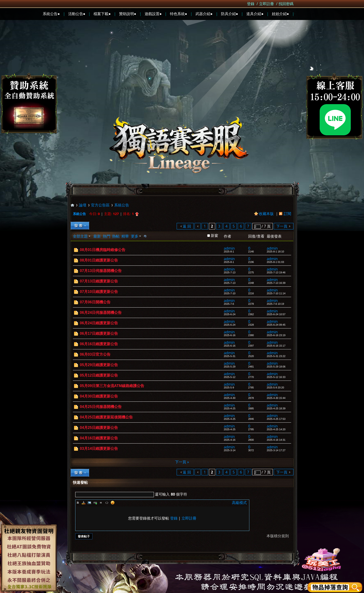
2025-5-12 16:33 (276, 377)
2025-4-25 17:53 (276, 419)
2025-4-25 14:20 (276, 429)
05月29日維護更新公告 (99, 365)
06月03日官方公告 (95, 354)
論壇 (83, 205)
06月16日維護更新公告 (99, 344)
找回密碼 (286, 4)
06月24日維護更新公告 (99, 323)
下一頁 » (182, 462)
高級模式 (239, 503)
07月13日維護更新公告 (99, 281)
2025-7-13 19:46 (276, 272)
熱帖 (116, 236)
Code (107, 503)
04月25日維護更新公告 (99, 428)
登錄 (251, 4)
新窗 (214, 235)
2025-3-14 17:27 (276, 450)
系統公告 (122, 205)
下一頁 (282, 226)
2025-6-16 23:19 (276, 335)
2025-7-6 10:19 (275, 304)
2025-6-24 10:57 (276, 314)
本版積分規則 (278, 536)
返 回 (187, 226)
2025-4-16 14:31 (276, 440)
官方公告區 (100, 205)
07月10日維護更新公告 (99, 292)
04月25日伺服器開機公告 (101, 407)
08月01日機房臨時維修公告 (103, 250)
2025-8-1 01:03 (275, 262)
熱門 (107, 236)
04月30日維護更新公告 (99, 396)
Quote (101, 503)
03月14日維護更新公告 (99, 449)
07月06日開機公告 (95, 302)
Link (95, 503)
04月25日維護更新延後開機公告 (106, 417)
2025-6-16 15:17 (276, 346)
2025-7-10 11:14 (276, 293)
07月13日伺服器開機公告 (101, 271)
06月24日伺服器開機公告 (101, 313)
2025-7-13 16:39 (276, 283)
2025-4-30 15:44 (276, 398)
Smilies (113, 503)
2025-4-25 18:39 (276, 408)
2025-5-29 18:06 (276, 367)
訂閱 (287, 214)
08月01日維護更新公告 (99, 260)
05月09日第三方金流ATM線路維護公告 (112, 386)
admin (229, 248)
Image (89, 503)
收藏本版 (267, 214)
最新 (97, 236)
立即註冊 (266, 4)
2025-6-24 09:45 (276, 325)
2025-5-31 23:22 (276, 356)
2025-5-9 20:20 (275, 388)
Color (84, 503)
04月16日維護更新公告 (99, 438)
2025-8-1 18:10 (275, 252)
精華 (125, 236)
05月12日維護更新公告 (99, 375)
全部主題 (80, 236)
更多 (135, 236)
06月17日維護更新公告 (99, 333)
